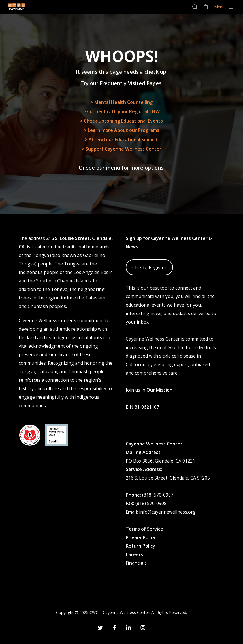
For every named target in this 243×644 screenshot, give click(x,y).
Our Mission (159, 390)
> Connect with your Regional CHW (121, 111)
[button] (225, 6)
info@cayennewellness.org (167, 512)
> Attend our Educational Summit (121, 140)
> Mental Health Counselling (122, 102)
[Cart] (206, 7)
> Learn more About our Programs (122, 130)
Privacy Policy (141, 537)
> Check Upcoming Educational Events (121, 121)
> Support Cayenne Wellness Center (122, 149)
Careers (134, 554)
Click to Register (149, 267)
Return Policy (140, 546)
